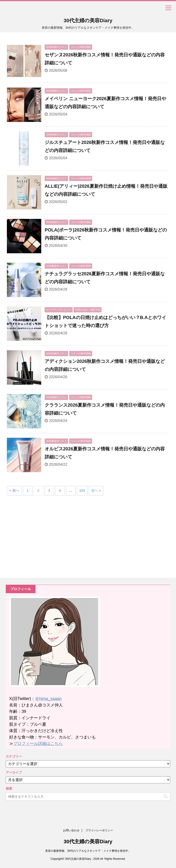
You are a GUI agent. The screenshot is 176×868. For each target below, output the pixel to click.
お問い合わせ (71, 830)
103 (82, 490)
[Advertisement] (45, 536)
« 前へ (14, 490)
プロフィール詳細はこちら (38, 744)
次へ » (96, 490)
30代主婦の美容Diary (88, 21)
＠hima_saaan (48, 699)
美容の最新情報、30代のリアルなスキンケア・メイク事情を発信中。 (88, 851)
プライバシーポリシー (99, 830)
